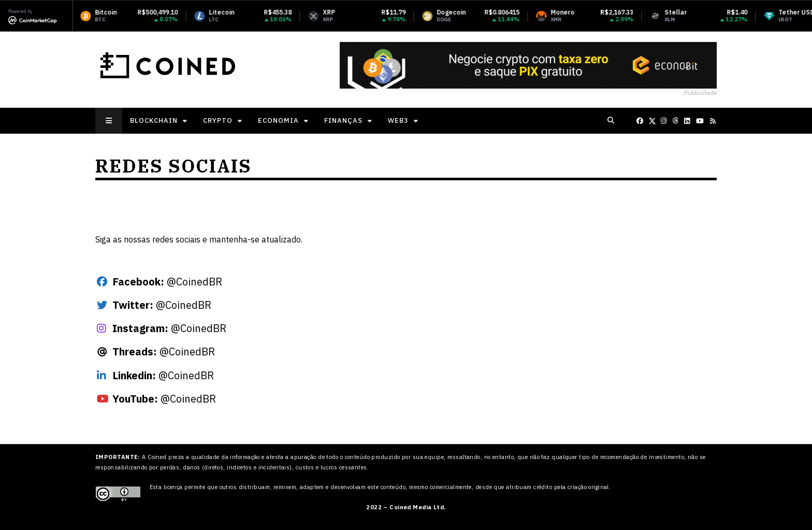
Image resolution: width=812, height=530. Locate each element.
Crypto (218, 120)
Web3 (398, 120)
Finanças (343, 120)
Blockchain (154, 120)
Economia (278, 120)
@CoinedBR (167, 282)
